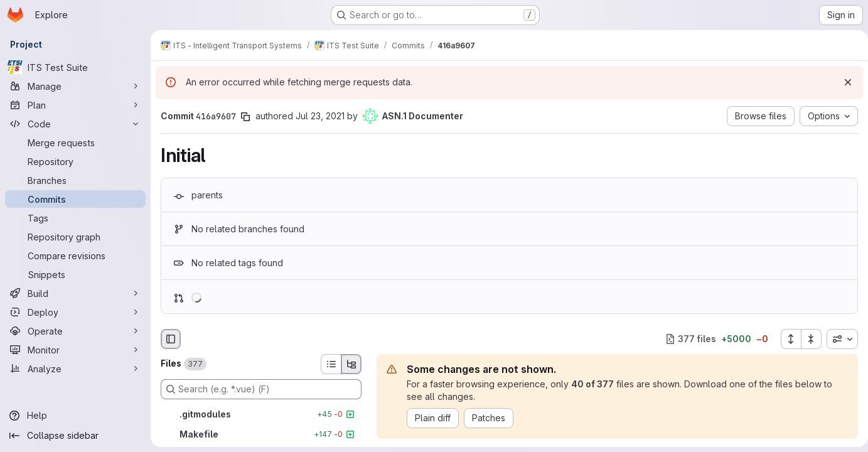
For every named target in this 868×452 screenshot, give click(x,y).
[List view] (331, 364)
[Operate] (75, 331)
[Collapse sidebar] (75, 436)
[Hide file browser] (171, 339)
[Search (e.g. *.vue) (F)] (261, 389)
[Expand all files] (786, 339)
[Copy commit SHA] (245, 117)
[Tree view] (351, 364)
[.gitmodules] (261, 414)
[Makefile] (261, 434)
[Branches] (75, 180)
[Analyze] (75, 369)
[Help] (75, 416)
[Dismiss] (843, 82)
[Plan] (75, 105)
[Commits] (75, 199)
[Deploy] (75, 312)
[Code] (75, 124)
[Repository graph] (75, 237)
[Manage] (75, 86)
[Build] (75, 293)
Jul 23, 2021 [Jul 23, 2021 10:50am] (320, 116)
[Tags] (75, 218)
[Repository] (75, 161)
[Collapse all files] (806, 339)
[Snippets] (75, 274)
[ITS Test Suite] (75, 67)
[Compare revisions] (75, 256)
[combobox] (837, 339)
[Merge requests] (75, 143)
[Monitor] (75, 350)
